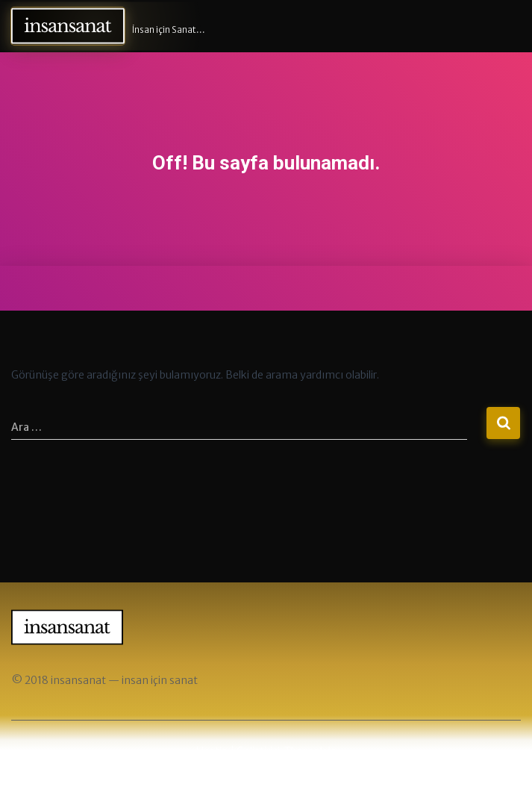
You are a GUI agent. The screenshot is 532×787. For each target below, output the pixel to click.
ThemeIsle (310, 751)
